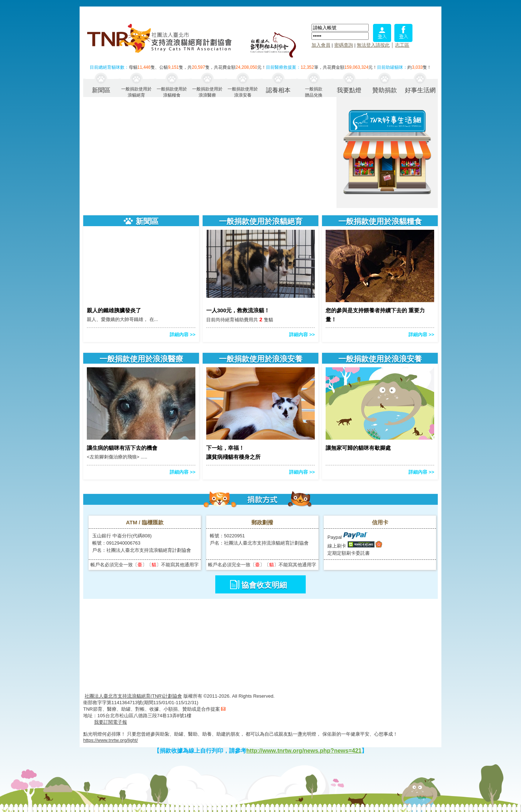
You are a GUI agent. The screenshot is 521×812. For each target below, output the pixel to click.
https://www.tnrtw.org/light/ (111, 740)
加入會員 (321, 45)
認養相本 (278, 90)
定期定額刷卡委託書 (349, 553)
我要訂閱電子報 (111, 722)
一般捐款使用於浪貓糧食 (172, 92)
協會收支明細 (264, 585)
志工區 (402, 45)
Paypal (348, 537)
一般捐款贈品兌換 (314, 92)
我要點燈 (349, 90)
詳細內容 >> (183, 335)
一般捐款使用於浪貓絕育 (136, 92)
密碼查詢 (344, 45)
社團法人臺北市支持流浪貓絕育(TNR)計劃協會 (133, 696)
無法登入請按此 (373, 45)
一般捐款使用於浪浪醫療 (207, 92)
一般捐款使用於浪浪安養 (243, 92)
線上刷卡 (337, 546)
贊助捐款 (385, 90)
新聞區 (101, 90)
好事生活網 (420, 90)
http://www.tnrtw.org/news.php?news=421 (304, 751)
